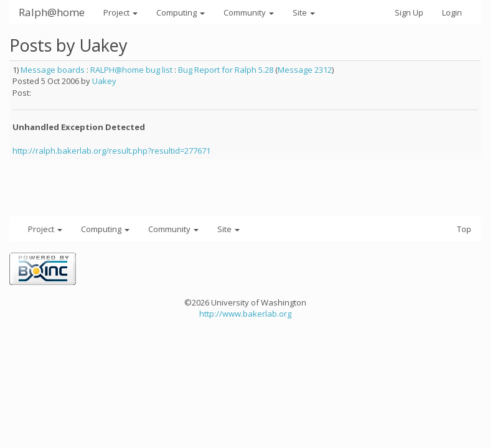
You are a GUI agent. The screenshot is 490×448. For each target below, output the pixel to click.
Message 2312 (305, 70)
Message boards (53, 70)
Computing (181, 12)
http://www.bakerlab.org (245, 314)
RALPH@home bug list (131, 70)
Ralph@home (52, 12)
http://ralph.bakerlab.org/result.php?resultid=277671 (111, 151)
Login (452, 12)
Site (304, 12)
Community (249, 12)
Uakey (104, 81)
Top (464, 229)
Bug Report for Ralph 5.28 (226, 70)
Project (120, 12)
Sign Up (409, 12)
